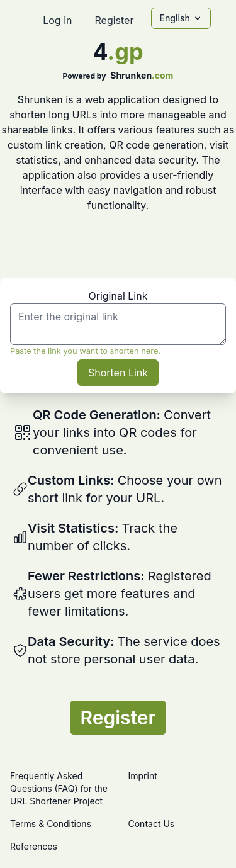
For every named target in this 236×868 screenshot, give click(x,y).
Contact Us (152, 824)
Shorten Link (118, 373)
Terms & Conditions (51, 824)
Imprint (143, 776)
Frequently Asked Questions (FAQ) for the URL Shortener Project (59, 788)
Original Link (118, 296)
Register (114, 20)
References (34, 846)
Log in (57, 20)
